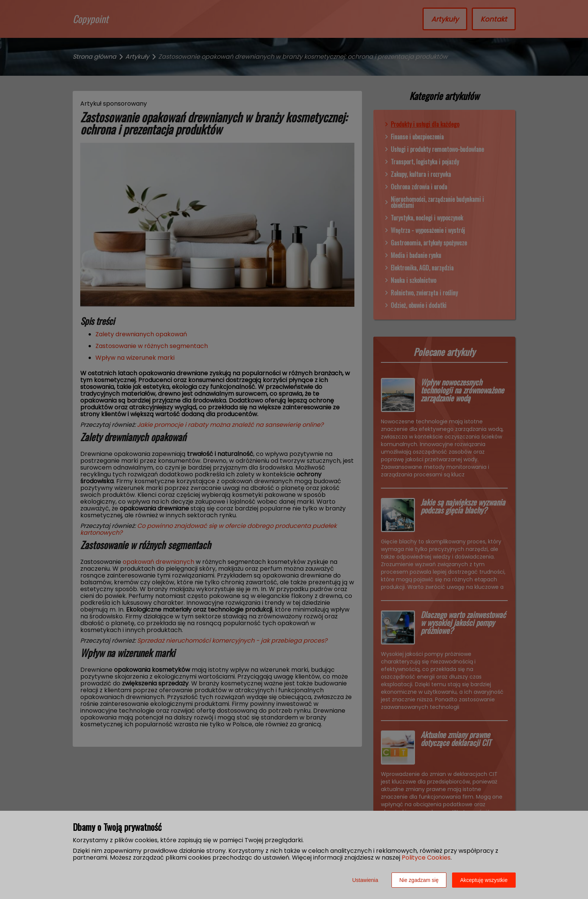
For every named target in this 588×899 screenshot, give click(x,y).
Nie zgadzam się (419, 880)
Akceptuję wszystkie (484, 880)
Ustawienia (365, 880)
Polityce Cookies (426, 858)
